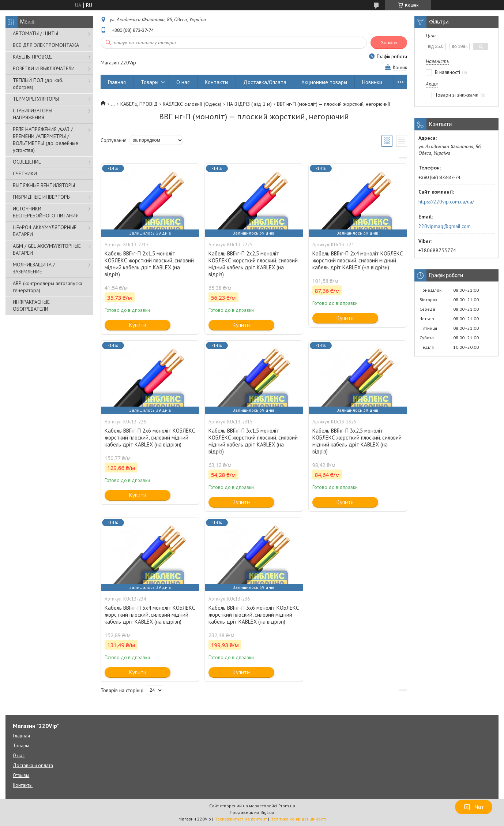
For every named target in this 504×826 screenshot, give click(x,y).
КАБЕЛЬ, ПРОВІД (139, 104)
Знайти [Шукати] (389, 43)
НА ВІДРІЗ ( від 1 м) (249, 104)
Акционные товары (324, 82)
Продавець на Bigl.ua (252, 812)
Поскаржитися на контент (241, 819)
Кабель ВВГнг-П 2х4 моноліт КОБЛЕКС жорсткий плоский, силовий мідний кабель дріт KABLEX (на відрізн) (358, 260)
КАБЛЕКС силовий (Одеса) (192, 104)
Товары (150, 82)
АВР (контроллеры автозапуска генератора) (48, 287)
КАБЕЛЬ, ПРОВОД (32, 57)
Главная (117, 82)
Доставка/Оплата (265, 82)
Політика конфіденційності (298, 819)
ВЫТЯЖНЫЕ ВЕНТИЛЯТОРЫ (44, 185)
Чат (474, 807)
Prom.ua (287, 806)
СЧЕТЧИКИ (25, 173)
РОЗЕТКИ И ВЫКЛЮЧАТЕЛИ (44, 68)
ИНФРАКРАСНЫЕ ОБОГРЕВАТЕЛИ (31, 305)
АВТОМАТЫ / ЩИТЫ (35, 33)
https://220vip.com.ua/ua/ (446, 202)
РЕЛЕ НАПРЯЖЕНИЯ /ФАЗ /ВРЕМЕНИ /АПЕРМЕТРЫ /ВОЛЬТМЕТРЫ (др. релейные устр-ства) (46, 140)
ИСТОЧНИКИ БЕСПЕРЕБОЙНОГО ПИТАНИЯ (46, 212)
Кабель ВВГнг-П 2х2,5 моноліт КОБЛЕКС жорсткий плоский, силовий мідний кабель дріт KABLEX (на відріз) (253, 264)
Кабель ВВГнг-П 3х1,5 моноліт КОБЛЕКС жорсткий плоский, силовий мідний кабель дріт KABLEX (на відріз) (253, 441)
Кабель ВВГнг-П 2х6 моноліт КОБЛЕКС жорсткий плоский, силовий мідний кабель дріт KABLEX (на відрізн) (150, 438)
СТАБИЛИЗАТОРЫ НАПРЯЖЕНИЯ (33, 114)
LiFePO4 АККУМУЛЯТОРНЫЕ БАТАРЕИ (45, 231)
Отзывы (21, 775)
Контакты (217, 82)
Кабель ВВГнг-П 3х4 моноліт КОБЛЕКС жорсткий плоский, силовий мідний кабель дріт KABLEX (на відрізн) (150, 615)
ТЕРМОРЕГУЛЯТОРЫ (36, 99)
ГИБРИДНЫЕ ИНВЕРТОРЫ (42, 197)
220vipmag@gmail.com (445, 226)
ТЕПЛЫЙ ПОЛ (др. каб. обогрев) (38, 84)
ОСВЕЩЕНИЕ (27, 162)
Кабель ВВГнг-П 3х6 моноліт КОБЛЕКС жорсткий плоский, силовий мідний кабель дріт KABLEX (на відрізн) (254, 615)
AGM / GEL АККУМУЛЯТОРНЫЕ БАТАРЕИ (47, 249)
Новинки (372, 82)
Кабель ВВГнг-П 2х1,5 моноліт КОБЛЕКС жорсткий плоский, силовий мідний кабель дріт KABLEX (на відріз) (149, 264)
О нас (183, 82)
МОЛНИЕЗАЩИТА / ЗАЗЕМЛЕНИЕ (34, 268)
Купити (138, 325)
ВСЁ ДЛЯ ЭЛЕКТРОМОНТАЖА (46, 45)
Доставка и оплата (33, 765)
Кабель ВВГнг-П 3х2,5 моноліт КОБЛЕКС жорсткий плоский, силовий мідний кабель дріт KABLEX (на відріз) (357, 441)
